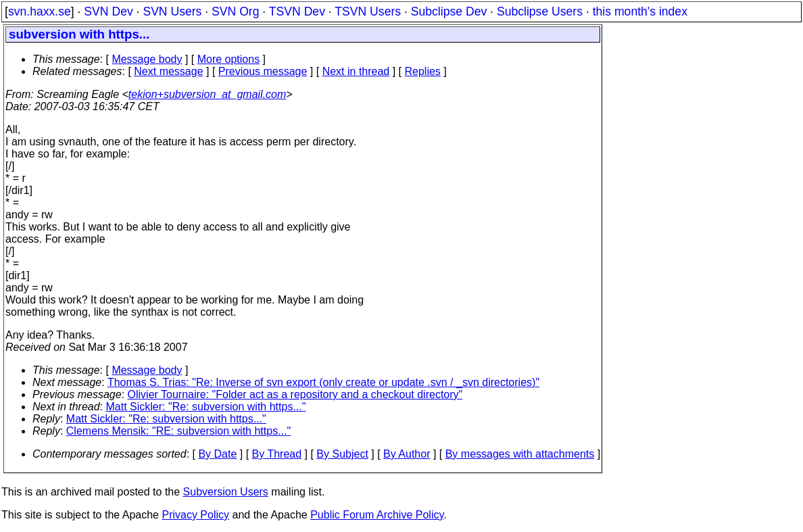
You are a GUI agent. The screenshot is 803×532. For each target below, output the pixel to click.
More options (229, 59)
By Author (407, 454)
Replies (423, 71)
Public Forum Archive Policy (377, 515)
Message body (147, 59)
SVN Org (235, 11)
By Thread (277, 454)
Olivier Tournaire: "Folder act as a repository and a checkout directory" (295, 394)
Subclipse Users (540, 11)
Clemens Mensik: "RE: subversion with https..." (178, 431)
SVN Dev (108, 11)
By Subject (342, 454)
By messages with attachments (520, 454)
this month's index (640, 11)
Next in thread (356, 71)
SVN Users (172, 11)
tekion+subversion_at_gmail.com (207, 94)
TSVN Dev (297, 11)
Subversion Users (226, 492)
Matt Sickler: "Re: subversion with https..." (206, 407)
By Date (217, 454)
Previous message (263, 71)
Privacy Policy (195, 515)
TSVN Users (368, 11)
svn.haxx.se (40, 11)
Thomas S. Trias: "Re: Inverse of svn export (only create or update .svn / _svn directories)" (323, 382)
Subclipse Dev (449, 11)
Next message (168, 71)
